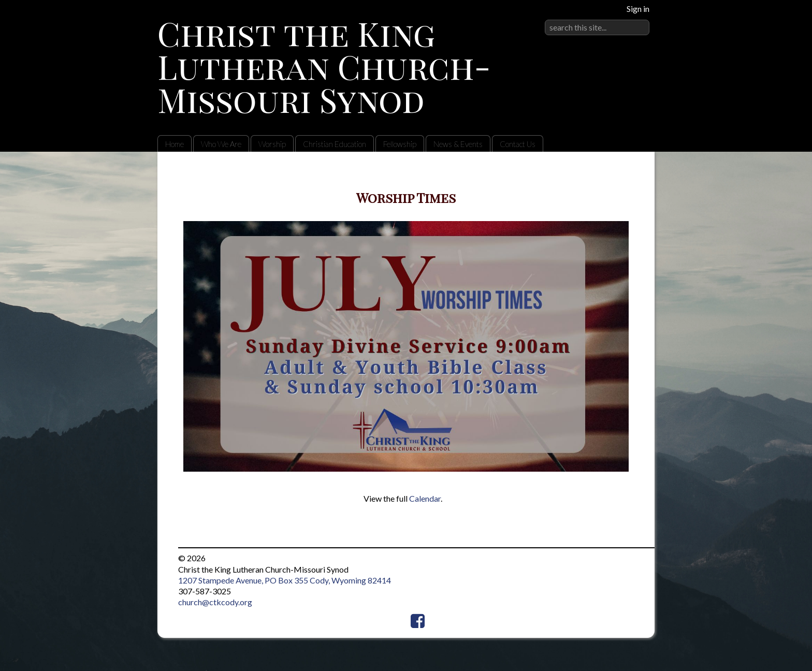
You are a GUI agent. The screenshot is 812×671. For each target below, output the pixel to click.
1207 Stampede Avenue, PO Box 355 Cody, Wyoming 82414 (285, 580)
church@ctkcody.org (215, 602)
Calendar (425, 498)
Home (175, 144)
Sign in (638, 9)
